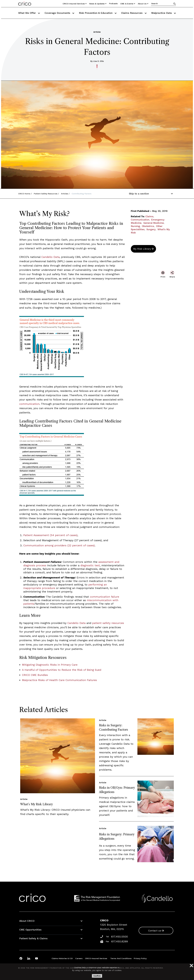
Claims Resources (134, 13)
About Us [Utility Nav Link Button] (143, 4)
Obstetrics (148, 226)
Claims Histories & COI (62, 958)
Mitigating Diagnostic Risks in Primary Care (50, 665)
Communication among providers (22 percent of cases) (59, 545)
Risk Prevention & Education (98, 13)
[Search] (175, 4)
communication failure (104, 597)
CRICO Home (24, 194)
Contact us (155, 931)
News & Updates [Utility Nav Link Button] (98, 4)
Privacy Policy (140, 958)
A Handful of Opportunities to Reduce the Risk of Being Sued (62, 670)
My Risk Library (142, 249)
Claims (149, 216)
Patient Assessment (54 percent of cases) (50, 535)
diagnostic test (90, 565)
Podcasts (113, 4)
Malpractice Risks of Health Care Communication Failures (59, 680)
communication (29, 404)
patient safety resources (108, 623)
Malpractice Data (164, 13)
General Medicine (154, 223)
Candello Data (50, 257)
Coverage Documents (59, 13)
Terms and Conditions (121, 958)
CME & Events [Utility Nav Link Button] (128, 4)
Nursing (135, 226)
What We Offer (29, 13)
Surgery (151, 229)
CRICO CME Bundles (35, 675)
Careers (79, 958)
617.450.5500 (119, 937)
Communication (140, 220)
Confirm (97, 976)
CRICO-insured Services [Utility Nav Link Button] (75, 4)
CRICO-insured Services (96, 958)
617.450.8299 (120, 941)
